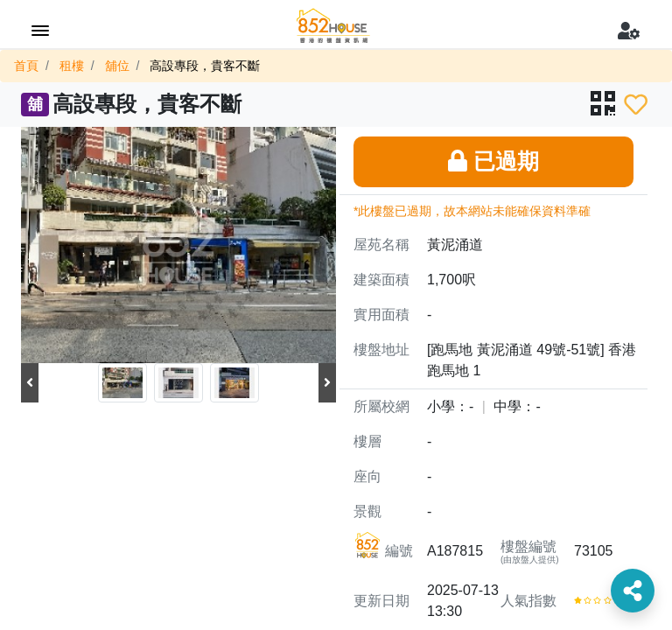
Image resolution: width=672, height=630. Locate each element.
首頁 (26, 66)
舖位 (117, 66)
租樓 (72, 66)
